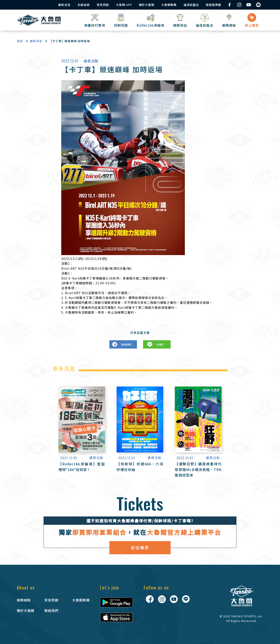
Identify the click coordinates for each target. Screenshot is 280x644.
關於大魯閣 (147, 5)
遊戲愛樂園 (213, 5)
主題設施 (84, 5)
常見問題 (103, 5)
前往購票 (140, 547)
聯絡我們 (51, 610)
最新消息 (64, 5)
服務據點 (24, 600)
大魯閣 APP (124, 5)
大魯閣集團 (169, 5)
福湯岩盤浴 (191, 5)
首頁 (20, 41)
